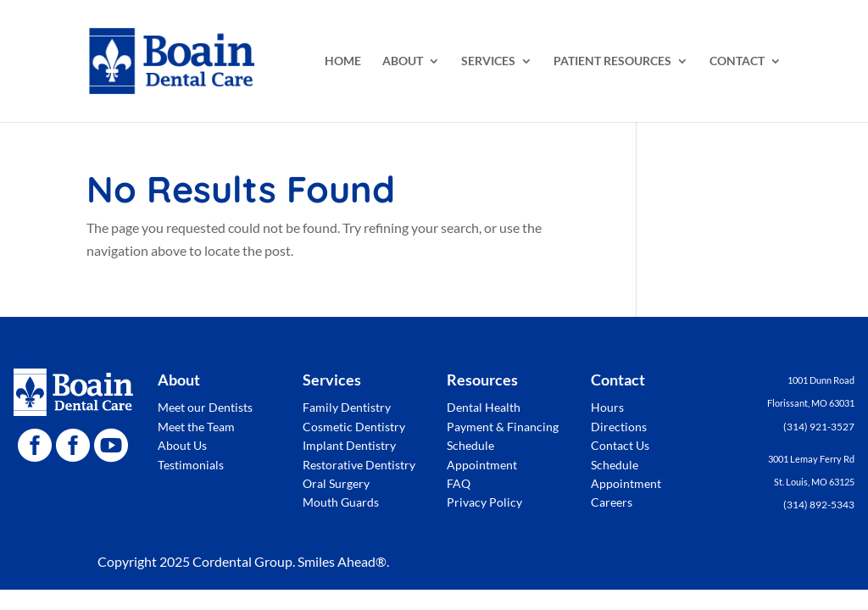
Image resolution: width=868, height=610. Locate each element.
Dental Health (484, 407)
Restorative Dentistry (359, 465)
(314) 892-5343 (819, 505)
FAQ (459, 483)
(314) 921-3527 (819, 427)
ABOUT (403, 61)
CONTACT (737, 61)
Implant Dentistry (349, 445)
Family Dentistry (347, 407)
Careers (612, 502)
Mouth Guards (341, 502)
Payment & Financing (503, 427)
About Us (182, 445)
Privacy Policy (484, 502)
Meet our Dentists (205, 407)
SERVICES (488, 61)
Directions (619, 427)
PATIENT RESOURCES (612, 61)
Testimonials (191, 465)
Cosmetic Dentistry (354, 427)
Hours (607, 407)
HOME (343, 61)
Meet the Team (196, 427)
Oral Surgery (336, 483)
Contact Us (620, 445)
